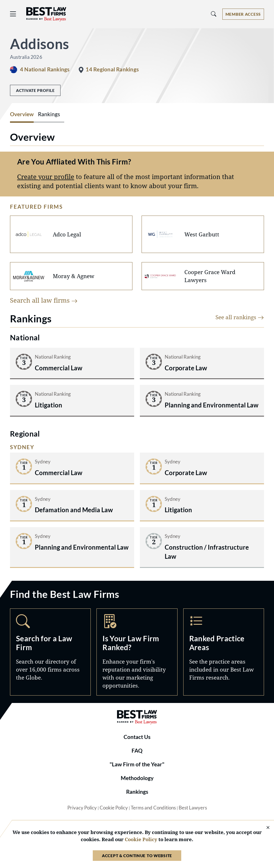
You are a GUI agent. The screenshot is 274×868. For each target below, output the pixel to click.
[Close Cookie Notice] (264, 828)
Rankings (137, 792)
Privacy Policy (82, 808)
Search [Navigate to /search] (50, 652)
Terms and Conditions (153, 808)
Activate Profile (35, 90)
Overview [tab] (22, 114)
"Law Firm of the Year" (137, 764)
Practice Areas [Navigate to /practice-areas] (224, 652)
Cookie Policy (114, 808)
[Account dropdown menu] (243, 14)
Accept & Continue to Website (137, 856)
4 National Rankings (45, 69)
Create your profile (46, 177)
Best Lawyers (193, 808)
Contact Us (137, 737)
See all (240, 317)
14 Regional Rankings (112, 69)
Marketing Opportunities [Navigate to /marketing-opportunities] (137, 652)
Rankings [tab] (49, 114)
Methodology (137, 778)
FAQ (137, 751)
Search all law (44, 300)
